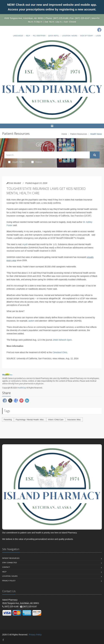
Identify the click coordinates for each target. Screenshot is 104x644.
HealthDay (22, 388)
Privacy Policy (9, 581)
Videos (37, 162)
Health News (17, 162)
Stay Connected (10, 563)
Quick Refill (54, 36)
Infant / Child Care (56, 420)
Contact (6, 567)
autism (31, 321)
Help (28, 36)
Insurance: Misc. (74, 420)
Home (64, 134)
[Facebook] (99, 30)
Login (98, 36)
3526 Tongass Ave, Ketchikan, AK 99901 (24, 18)
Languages (18, 36)
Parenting (8, 420)
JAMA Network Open (62, 340)
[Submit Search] (95, 155)
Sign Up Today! (87, 36)
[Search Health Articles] (47, 155)
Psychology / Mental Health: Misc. (30, 420)
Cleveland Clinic (60, 352)
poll (26, 244)
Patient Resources (79, 134)
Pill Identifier (39, 36)
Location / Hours (70, 36)
